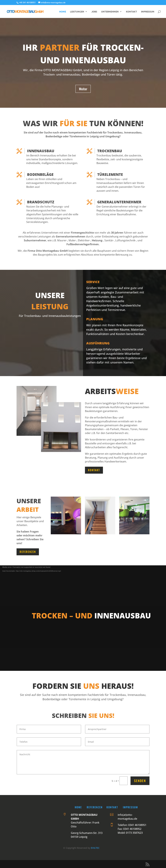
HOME (63, 12)
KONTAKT (131, 12)
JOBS (94, 12)
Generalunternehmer (119, 202)
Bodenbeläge (40, 174)
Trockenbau (110, 151)
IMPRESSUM (148, 12)
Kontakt (94, 470)
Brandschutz (41, 202)
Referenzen (28, 552)
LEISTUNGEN (77, 12)
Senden (140, 781)
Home (78, 807)
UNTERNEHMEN (110, 12)
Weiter (83, 89)
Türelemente (110, 174)
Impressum (130, 807)
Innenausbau (41, 151)
